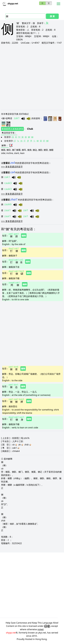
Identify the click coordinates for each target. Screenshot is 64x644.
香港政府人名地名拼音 (12, 129)
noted (40, 629)
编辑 (24, 236)
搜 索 (52, 16)
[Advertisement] (31, 77)
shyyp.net (11, 633)
